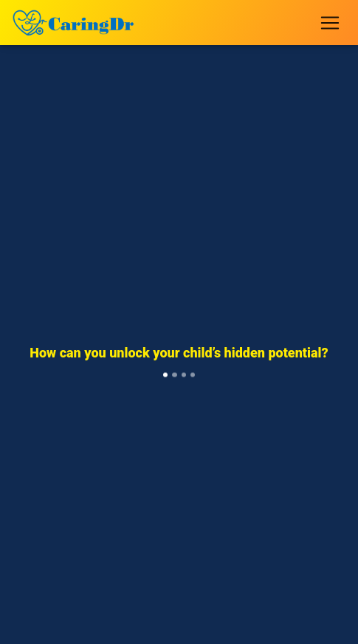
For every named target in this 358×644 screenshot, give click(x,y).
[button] (36, 367)
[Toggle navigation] (330, 23)
